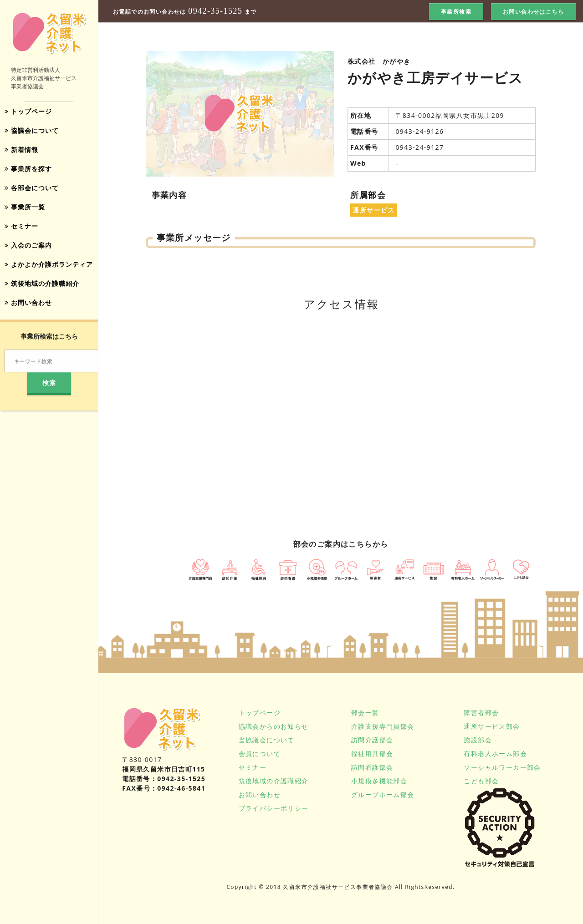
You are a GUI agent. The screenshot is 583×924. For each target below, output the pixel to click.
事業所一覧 (25, 207)
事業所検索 (456, 12)
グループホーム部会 (383, 795)
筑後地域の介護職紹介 (42, 283)
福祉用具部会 (372, 754)
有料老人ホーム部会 (495, 754)
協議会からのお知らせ (274, 726)
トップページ (28, 111)
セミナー (21, 226)
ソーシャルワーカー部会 (502, 767)
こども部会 (481, 781)
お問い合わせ (28, 302)
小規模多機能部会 (379, 781)
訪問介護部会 (372, 740)
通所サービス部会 (492, 726)
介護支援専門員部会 (383, 726)
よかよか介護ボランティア (49, 264)
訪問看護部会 (372, 767)
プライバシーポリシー (274, 808)
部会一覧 (365, 713)
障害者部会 (481, 713)
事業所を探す (28, 169)
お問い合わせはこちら (533, 12)
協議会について (32, 130)
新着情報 (21, 150)
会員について (260, 754)
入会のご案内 (28, 245)
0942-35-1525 (215, 11)
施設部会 (478, 740)
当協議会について (267, 740)
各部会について (32, 188)
